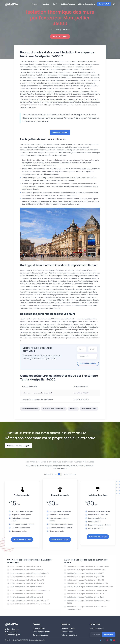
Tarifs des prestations (42, 632)
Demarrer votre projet (22, 539)
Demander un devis (60, 36)
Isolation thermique (31, 409)
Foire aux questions (69, 635)
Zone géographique (41, 635)
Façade (34, 4)
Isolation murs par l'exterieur (55, 409)
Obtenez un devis (68, 628)
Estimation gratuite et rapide (18, 446)
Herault (74, 409)
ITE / (52, 30)
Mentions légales (12, 635)
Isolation (45, 4)
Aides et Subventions (86, 4)
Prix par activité (39, 628)
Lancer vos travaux (60, 132)
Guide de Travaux (67, 4)
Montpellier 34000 (90, 409)
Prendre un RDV (67, 632)
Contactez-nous (12, 629)
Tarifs (54, 4)
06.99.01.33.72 (11, 632)
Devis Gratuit (104, 4)
